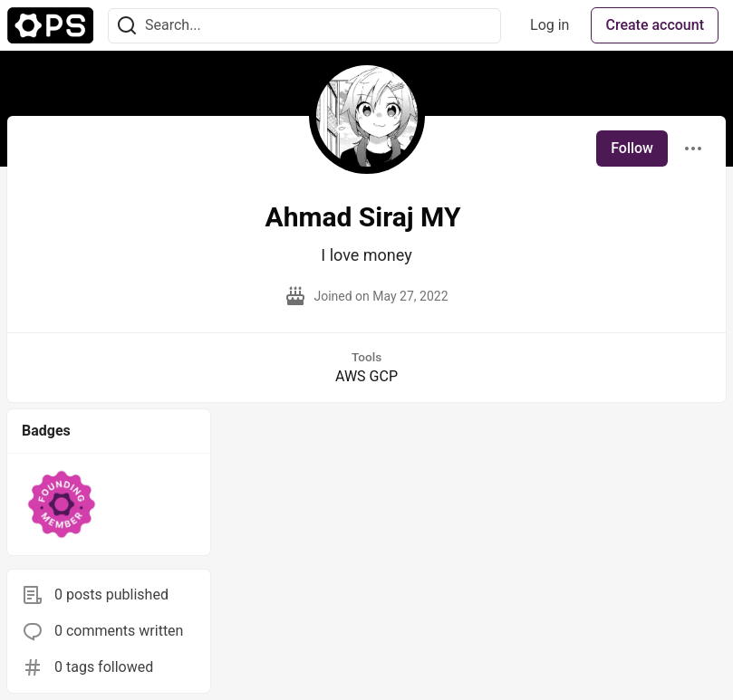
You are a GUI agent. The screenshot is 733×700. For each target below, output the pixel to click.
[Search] (127, 26)
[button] (62, 504)
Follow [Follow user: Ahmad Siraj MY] (632, 148)
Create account (655, 25)
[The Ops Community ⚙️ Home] (50, 25)
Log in (550, 25)
